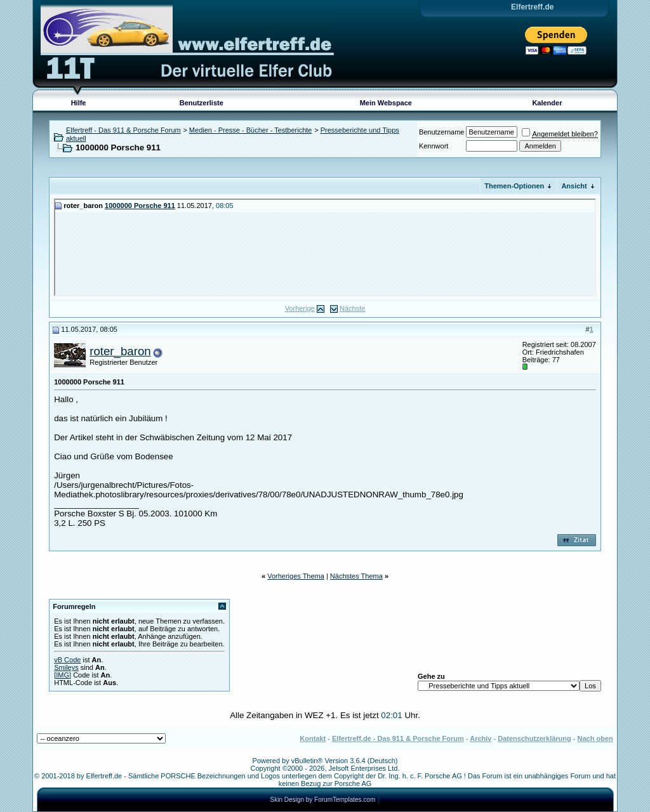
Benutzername (442, 132)
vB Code (67, 660)
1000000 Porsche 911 (140, 206)
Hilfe (79, 103)
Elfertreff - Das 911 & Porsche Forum (123, 130)
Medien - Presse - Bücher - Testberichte (251, 130)
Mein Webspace (386, 103)
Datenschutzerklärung (534, 738)
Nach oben (595, 738)
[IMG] (63, 675)
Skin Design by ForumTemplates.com (323, 800)
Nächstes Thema (356, 576)
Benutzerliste (202, 103)
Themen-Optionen (514, 186)
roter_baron (120, 351)
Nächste (352, 308)
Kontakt (313, 738)
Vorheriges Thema (296, 576)
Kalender (547, 103)
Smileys (66, 667)
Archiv (481, 738)
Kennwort (434, 146)
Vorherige (300, 308)
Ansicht (574, 186)
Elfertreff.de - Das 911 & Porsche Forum (398, 738)
